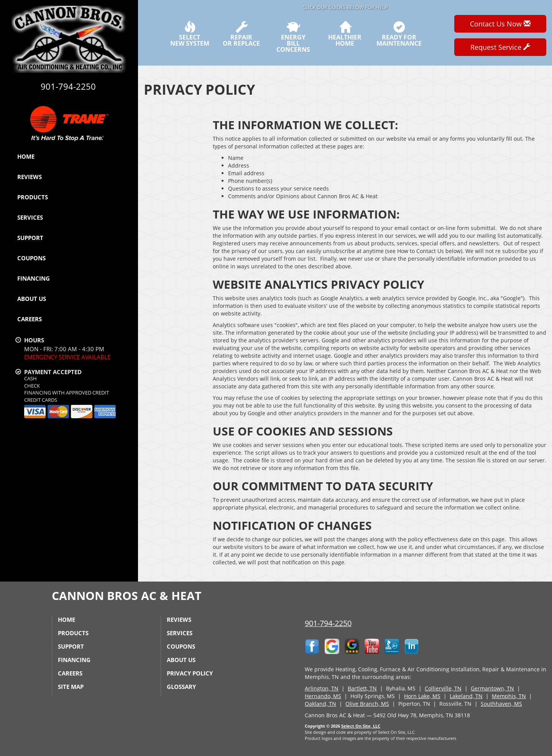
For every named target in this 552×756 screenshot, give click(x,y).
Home (26, 156)
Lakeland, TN (466, 696)
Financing (34, 278)
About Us (32, 299)
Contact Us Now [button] (500, 24)
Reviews (30, 177)
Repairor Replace (241, 34)
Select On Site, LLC (361, 726)
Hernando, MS (323, 696)
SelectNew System (190, 34)
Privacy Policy (190, 673)
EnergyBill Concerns (293, 37)
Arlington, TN (322, 688)
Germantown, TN (492, 688)
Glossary (181, 687)
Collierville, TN (443, 688)
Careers (30, 319)
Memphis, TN (509, 696)
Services (30, 217)
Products (33, 197)
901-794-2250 (328, 623)
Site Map (71, 687)
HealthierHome (345, 34)
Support (30, 238)
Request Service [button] (500, 47)
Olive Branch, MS (367, 704)
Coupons (31, 258)
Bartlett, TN (362, 688)
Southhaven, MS (501, 704)
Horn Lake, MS (422, 696)
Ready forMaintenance (399, 34)
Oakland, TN (320, 704)
